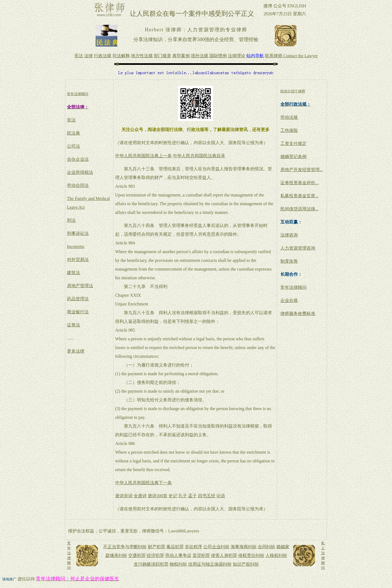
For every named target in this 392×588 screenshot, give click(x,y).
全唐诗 (140, 496)
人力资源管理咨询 (298, 248)
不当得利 (159, 287)
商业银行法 (78, 312)
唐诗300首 (158, 496)
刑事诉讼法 (78, 233)
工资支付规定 (293, 143)
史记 (173, 496)
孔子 (183, 496)
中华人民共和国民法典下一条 (143, 483)
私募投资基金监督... (299, 196)
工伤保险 (289, 130)
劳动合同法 (78, 185)
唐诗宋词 (124, 496)
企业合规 (289, 300)
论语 (221, 496)
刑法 (71, 220)
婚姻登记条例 (293, 157)
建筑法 (73, 273)
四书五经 (207, 496)
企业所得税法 (80, 172)
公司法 (73, 146)
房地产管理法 (80, 286)
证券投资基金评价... (299, 183)
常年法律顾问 (293, 287)
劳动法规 (289, 117)
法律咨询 (289, 235)
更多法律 (76, 351)
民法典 (73, 133)
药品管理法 (78, 299)
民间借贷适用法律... (299, 209)
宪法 (71, 120)
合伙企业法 (78, 159)
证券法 (73, 325)
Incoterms (76, 246)
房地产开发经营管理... (302, 170)
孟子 (192, 496)
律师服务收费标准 (298, 313)
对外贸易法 (78, 260)
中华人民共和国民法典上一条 (143, 156)
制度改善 (289, 261)
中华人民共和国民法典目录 (199, 156)
